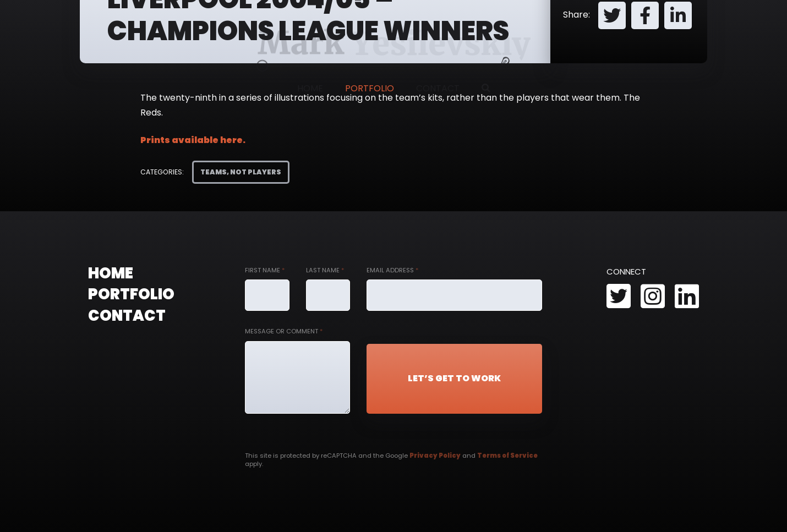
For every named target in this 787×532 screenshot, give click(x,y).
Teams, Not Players (241, 172)
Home (310, 88)
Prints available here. (193, 140)
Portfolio (370, 88)
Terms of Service (507, 456)
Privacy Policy (435, 456)
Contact (438, 88)
